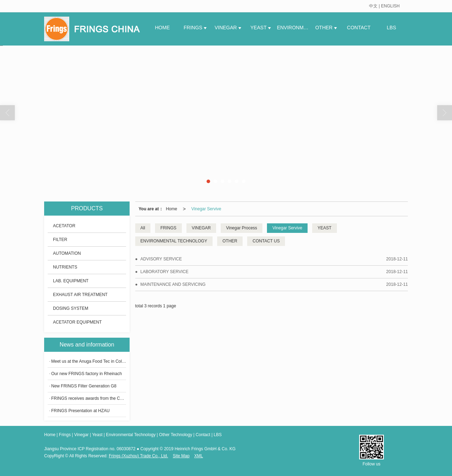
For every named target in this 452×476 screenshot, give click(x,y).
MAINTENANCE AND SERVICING (173, 284)
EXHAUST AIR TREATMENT (80, 295)
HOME (162, 28)
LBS (391, 28)
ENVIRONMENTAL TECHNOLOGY (174, 241)
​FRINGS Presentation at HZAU (80, 411)
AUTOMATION (67, 253)
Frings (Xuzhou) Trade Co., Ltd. (138, 456)
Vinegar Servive (206, 209)
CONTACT (359, 28)
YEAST (259, 28)
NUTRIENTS (65, 267)
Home (172, 209)
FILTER (60, 240)
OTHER (325, 28)
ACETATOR (64, 226)
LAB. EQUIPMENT (71, 281)
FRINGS (194, 28)
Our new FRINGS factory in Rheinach (87, 374)
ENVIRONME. (293, 28)
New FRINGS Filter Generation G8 (84, 386)
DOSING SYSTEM (71, 308)
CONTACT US (266, 241)
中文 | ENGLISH (384, 6)
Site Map (181, 456)
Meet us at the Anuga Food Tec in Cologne (89, 361)
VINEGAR (227, 28)
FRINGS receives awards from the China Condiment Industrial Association (89, 398)
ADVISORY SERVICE (161, 259)
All (143, 228)
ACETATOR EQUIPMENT (77, 322)
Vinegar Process (242, 228)
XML (199, 456)
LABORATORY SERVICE (165, 272)
